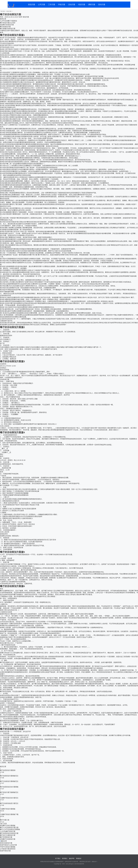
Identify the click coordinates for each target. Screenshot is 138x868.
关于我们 (58, 858)
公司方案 (42, 5)
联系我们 (65, 858)
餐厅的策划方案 (5, 27)
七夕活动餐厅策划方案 (8, 831)
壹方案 (3, 11)
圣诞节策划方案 (5, 851)
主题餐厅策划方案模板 (8, 809)
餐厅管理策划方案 (6, 837)
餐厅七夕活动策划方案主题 (9, 827)
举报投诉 (79, 858)
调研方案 (92, 5)
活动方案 (72, 5)
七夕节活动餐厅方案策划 (8, 21)
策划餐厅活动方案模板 (8, 825)
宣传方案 (102, 5)
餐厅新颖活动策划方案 (8, 29)
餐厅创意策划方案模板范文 (9, 776)
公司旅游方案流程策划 (8, 849)
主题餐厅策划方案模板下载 (9, 814)
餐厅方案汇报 (5, 820)
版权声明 (72, 858)
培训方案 (82, 5)
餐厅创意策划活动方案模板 (9, 787)
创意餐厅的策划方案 (7, 25)
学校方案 (62, 5)
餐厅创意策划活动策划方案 (9, 833)
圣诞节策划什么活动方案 (8, 845)
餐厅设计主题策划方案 (8, 835)
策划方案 (32, 5)
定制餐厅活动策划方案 (8, 839)
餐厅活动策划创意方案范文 (9, 803)
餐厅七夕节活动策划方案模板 (10, 829)
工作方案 (52, 5)
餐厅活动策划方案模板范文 (9, 781)
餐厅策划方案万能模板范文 (9, 792)
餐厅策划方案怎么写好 (8, 23)
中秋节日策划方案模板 (8, 847)
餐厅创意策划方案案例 (8, 770)
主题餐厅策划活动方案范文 (9, 798)
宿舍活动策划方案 (6, 843)
